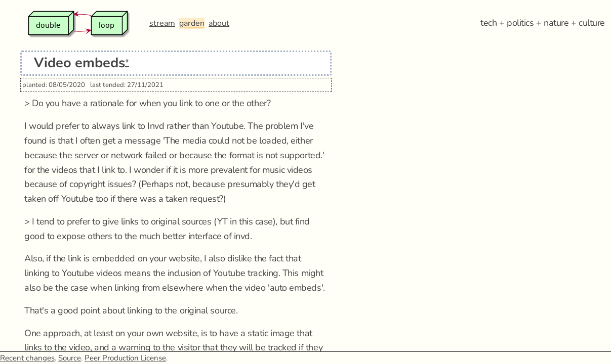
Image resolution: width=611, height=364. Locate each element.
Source (70, 358)
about (219, 23)
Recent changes (27, 358)
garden (192, 23)
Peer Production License (125, 358)
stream (162, 23)
